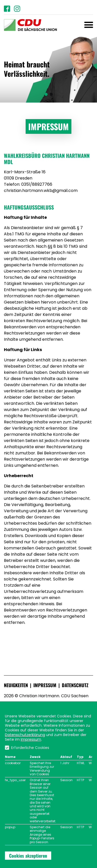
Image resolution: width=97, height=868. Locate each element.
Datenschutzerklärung (25, 735)
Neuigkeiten (16, 685)
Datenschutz (75, 685)
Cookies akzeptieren (28, 856)
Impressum (45, 685)
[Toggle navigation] (89, 25)
